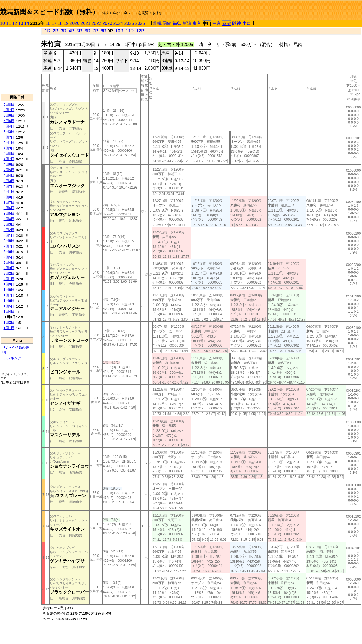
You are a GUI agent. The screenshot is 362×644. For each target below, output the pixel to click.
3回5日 (9, 213)
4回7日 (9, 159)
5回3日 (9, 132)
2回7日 (9, 246)
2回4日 (9, 262)
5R (79, 31)
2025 (129, 23)
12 (15, 23)
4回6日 (9, 164)
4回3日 (9, 181)
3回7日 (9, 203)
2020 (75, 23)
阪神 (237, 23)
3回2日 (9, 230)
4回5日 (9, 170)
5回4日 (9, 126)
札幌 (157, 23)
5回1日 (9, 143)
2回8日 (9, 241)
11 (8, 23)
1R (47, 31)
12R (140, 31)
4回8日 (9, 154)
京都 (227, 24)
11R (130, 31)
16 (48, 23)
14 (27, 23)
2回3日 (9, 268)
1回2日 (9, 322)
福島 (177, 23)
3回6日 (9, 208)
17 (54, 23)
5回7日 (9, 110)
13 (21, 23)
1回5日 (9, 306)
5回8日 (9, 104)
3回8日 (9, 197)
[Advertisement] (17, 60)
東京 (197, 23)
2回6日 (9, 252)
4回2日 (9, 186)
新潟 (187, 23)
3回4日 (9, 219)
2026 (140, 23)
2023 (107, 23)
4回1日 (9, 192)
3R (63, 31)
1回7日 (9, 295)
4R (71, 31)
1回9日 (9, 284)
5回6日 (9, 115)
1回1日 (9, 328)
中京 (217, 23)
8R (103, 31)
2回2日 (9, 273)
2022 (96, 23)
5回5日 (9, 121)
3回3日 (9, 224)
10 (2, 23)
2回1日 (9, 279)
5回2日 (9, 137)
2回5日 (9, 257)
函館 (167, 23)
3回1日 (9, 235)
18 (60, 23)
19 (66, 23)
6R (87, 31)
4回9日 (9, 148)
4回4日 (9, 175)
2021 (85, 23)
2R (56, 31)
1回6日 (9, 301)
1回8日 (9, 290)
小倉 (247, 23)
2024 (118, 23)
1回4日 (9, 312)
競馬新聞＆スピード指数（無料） (49, 12)
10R (119, 31)
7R (95, 31)
